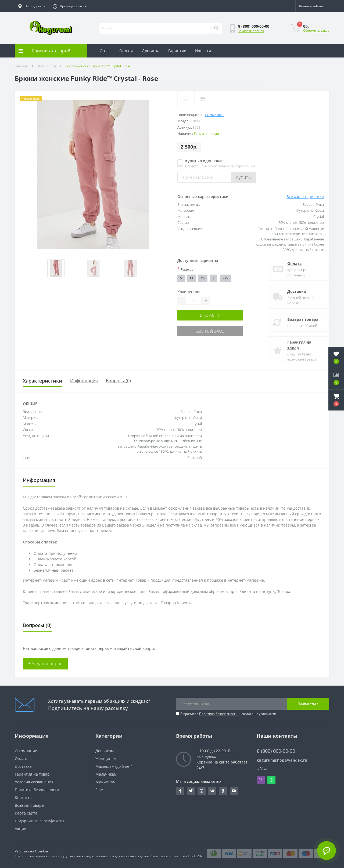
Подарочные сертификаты (40, 821)
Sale (99, 790)
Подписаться (308, 704)
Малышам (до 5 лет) (114, 766)
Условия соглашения (34, 782)
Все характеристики (305, 197)
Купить (243, 177)
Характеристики (42, 381)
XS (203, 278)
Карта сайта (26, 813)
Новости (203, 51)
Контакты (24, 797)
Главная (21, 66)
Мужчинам (105, 782)
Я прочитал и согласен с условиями (228, 714)
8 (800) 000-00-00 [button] (276, 751)
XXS (225, 278)
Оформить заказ (316, 30)
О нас (105, 51)
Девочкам (105, 751)
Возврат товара (298, 319)
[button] (70, 6)
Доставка (151, 51)
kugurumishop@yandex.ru (282, 760)
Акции (21, 829)
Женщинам (47, 66)
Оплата (126, 51)
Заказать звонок (251, 31)
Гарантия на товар (295, 345)
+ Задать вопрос (45, 664)
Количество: (189, 292)
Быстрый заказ (210, 331)
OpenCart (42, 851)
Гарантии (177, 51)
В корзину (210, 315)
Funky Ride (215, 115)
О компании (26, 751)
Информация (84, 381)
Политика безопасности (218, 714)
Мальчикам (106, 774)
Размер (185, 269)
